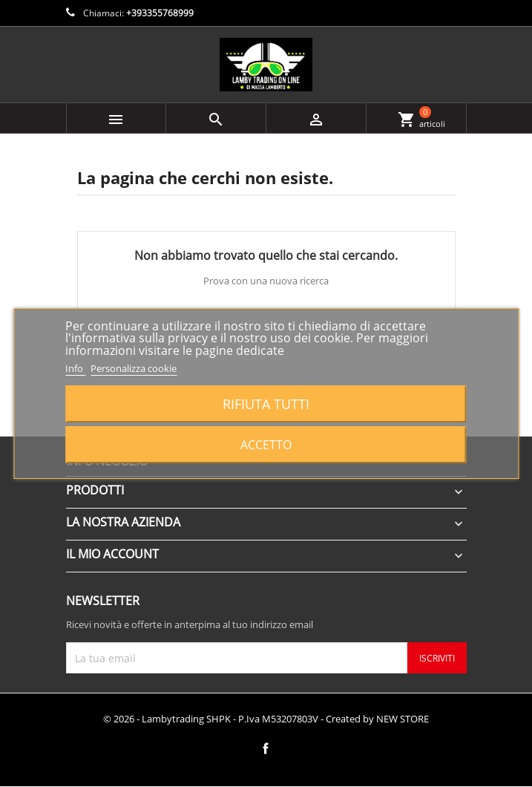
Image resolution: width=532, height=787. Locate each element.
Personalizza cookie (134, 368)
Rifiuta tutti (266, 404)
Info (75, 368)
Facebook (265, 748)
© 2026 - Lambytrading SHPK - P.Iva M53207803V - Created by (266, 719)
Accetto (266, 445)
